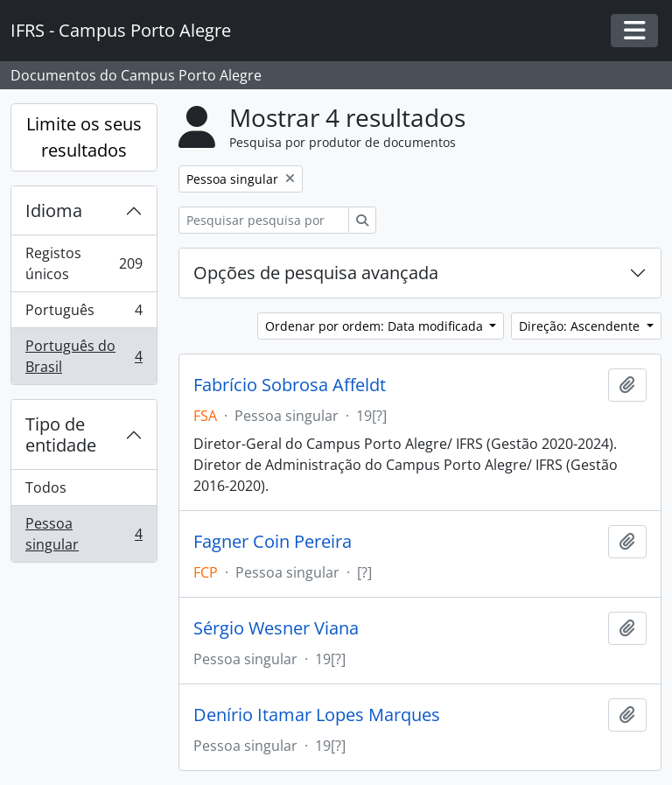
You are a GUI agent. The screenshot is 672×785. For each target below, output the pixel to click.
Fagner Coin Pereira (273, 542)
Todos (46, 487)
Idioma (54, 210)
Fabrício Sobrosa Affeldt (290, 385)
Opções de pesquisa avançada (316, 273)
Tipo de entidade (61, 435)
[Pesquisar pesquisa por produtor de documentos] (264, 220)
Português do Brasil (84, 356)
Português (84, 314)
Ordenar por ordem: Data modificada (376, 326)
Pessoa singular (84, 534)
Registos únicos (84, 263)
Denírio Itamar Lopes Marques (317, 715)
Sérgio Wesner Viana (276, 628)
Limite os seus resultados (84, 137)
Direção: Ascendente (581, 326)
